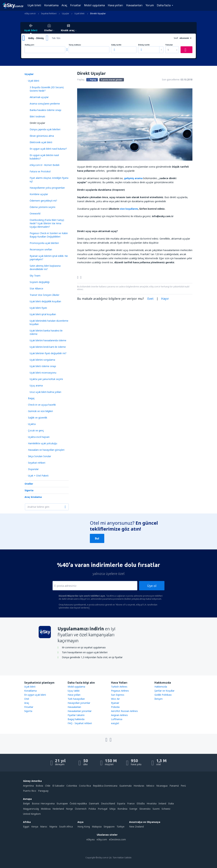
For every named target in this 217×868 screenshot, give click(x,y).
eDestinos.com (117, 839)
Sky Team (35, 276)
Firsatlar (29, 707)
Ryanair (115, 703)
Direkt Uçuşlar (37, 123)
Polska (92, 809)
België (26, 803)
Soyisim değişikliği (40, 282)
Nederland (58, 809)
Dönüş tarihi (144, 45)
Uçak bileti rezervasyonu (43, 373)
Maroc (44, 827)
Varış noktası (75, 45)
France (131, 803)
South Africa (66, 827)
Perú (183, 786)
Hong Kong (84, 827)
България (62, 803)
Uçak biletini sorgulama (42, 360)
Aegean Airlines (119, 715)
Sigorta (29, 490)
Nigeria (53, 827)
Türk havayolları (76, 699)
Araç (64, 5)
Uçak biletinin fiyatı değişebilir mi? (48, 353)
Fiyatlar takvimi (76, 715)
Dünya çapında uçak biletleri (45, 129)
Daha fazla (164, 5)
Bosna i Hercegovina (43, 803)
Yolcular (169, 45)
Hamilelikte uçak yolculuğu (43, 443)
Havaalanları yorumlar (80, 711)
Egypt (26, 827)
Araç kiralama (33, 497)
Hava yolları (115, 5)
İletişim (159, 699)
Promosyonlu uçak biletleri (44, 243)
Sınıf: (176, 38)
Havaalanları (134, 5)
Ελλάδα (141, 803)
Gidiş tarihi (116, 45)
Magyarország (31, 809)
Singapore (109, 827)
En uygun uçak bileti (35, 695)
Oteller (29, 484)
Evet (150, 299)
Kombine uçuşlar (39, 194)
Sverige (133, 809)
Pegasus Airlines (120, 691)
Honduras (139, 786)
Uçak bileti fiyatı (38, 308)
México (150, 786)
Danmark (94, 803)
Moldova (46, 809)
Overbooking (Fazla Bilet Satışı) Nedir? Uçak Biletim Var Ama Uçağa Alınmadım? (47, 223)
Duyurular (33, 469)
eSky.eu (91, 839)
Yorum (150, 5)
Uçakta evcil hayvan (39, 437)
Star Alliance (36, 288)
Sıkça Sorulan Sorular (40, 456)
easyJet (115, 723)
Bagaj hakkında (76, 719)
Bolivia (39, 786)
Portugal (103, 809)
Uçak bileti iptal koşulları (43, 314)
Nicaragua (162, 786)
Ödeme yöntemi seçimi (42, 207)
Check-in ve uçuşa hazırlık (42, 405)
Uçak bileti (34, 5)
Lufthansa (117, 719)
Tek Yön (56, 38)
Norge (69, 809)
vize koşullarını (129, 209)
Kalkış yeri (29, 45)
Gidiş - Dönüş (36, 38)
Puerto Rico (30, 791)
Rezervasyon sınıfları (41, 249)
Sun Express (118, 695)
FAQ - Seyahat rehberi (80, 723)
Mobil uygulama (94, 5)
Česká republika (78, 803)
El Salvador (58, 786)
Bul (97, 538)
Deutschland (108, 803)
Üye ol (152, 586)
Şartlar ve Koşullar (164, 691)
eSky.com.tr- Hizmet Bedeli (45, 165)
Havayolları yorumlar (79, 703)
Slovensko (145, 809)
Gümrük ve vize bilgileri (40, 411)
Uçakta (32, 424)
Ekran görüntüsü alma (42, 136)
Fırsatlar (76, 5)
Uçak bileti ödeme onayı (43, 366)
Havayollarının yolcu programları (47, 188)
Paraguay (43, 791)
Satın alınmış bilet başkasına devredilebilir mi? (45, 267)
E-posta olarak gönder (112, 80)
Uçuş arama (36, 385)
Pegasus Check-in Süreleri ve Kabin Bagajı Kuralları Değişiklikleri (49, 235)
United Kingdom (32, 814)
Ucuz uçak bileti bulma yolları (45, 392)
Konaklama (51, 5)
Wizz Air (115, 699)
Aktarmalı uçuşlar (39, 97)
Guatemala (125, 786)
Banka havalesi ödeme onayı (45, 110)
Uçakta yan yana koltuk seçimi (46, 379)
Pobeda (115, 707)
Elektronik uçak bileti (41, 142)
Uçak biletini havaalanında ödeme (48, 340)
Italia (171, 803)
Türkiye (121, 827)
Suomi (156, 809)
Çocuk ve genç (36, 430)
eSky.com (102, 839)
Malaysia (97, 827)
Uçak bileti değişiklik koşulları (45, 301)
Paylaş (92, 80)
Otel (27, 699)
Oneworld (35, 213)
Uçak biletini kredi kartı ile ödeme (48, 347)
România (122, 809)
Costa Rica (85, 786)
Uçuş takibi (74, 691)
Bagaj (31, 398)
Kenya (35, 827)
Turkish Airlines (119, 687)
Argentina (28, 786)
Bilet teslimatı (37, 116)
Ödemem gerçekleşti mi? (43, 201)
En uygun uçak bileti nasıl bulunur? (48, 149)
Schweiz (166, 809)
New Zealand (136, 827)
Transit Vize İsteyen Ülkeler (45, 295)
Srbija (112, 809)
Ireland (162, 803)
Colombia (72, 786)
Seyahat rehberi (37, 463)
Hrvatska (152, 803)
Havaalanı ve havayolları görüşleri (46, 450)
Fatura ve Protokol (40, 171)
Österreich (81, 809)
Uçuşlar (29, 74)
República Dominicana (105, 786)
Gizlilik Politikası (163, 695)
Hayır (165, 299)
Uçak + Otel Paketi (38, 476)
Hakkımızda (161, 687)
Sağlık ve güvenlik (38, 418)
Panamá (174, 786)
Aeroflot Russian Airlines (124, 711)
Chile (48, 786)
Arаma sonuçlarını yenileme (45, 104)
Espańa (121, 803)
